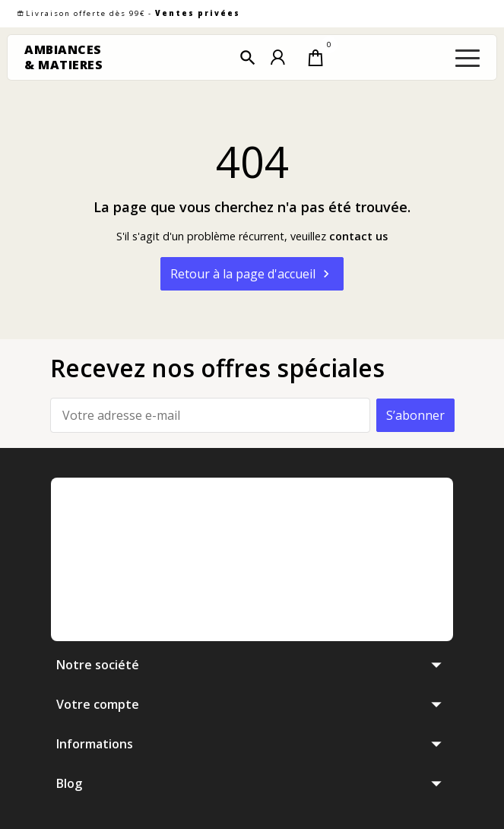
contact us (358, 236)
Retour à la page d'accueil (252, 274)
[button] (248, 58)
